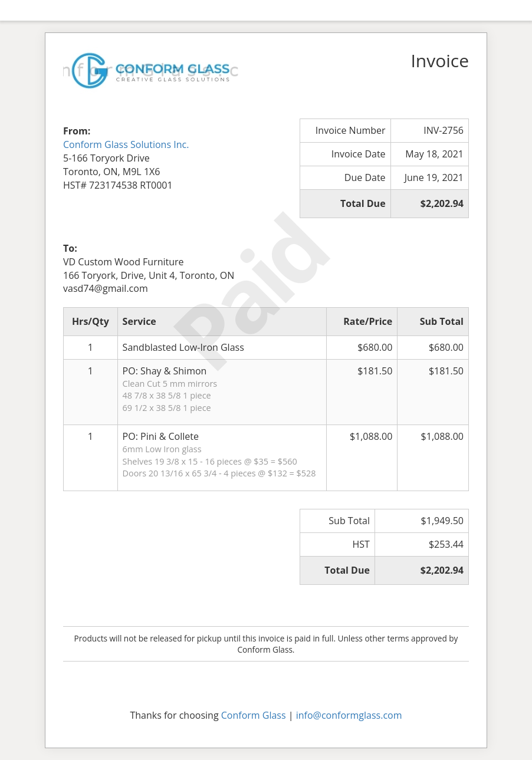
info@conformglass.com (349, 715)
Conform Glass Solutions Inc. (126, 144)
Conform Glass (254, 715)
